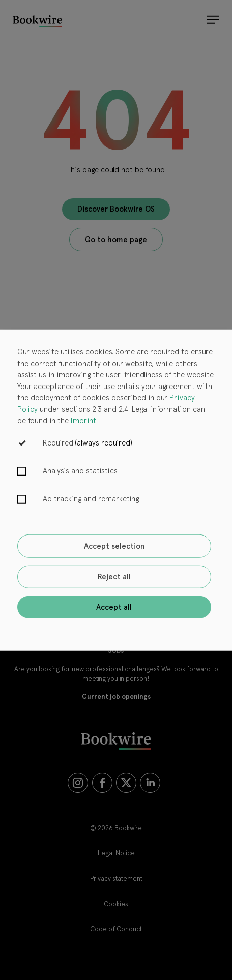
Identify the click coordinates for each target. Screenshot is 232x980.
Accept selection (114, 546)
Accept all (114, 607)
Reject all (114, 577)
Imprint (83, 421)
